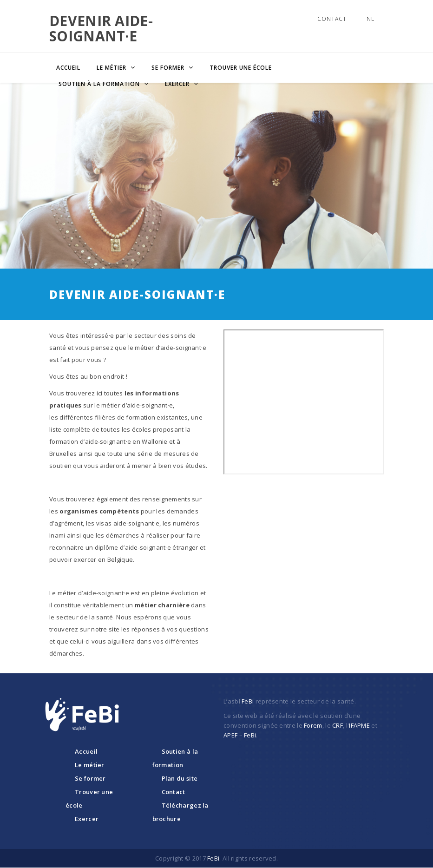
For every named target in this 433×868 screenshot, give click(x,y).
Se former (90, 778)
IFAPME (359, 725)
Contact (332, 19)
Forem (313, 725)
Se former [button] (169, 68)
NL (371, 19)
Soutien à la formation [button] (100, 84)
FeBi (248, 701)
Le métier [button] (112, 68)
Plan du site (180, 778)
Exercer (87, 819)
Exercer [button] (178, 84)
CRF (338, 725)
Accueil (68, 68)
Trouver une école (241, 68)
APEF (230, 735)
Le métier (90, 765)
